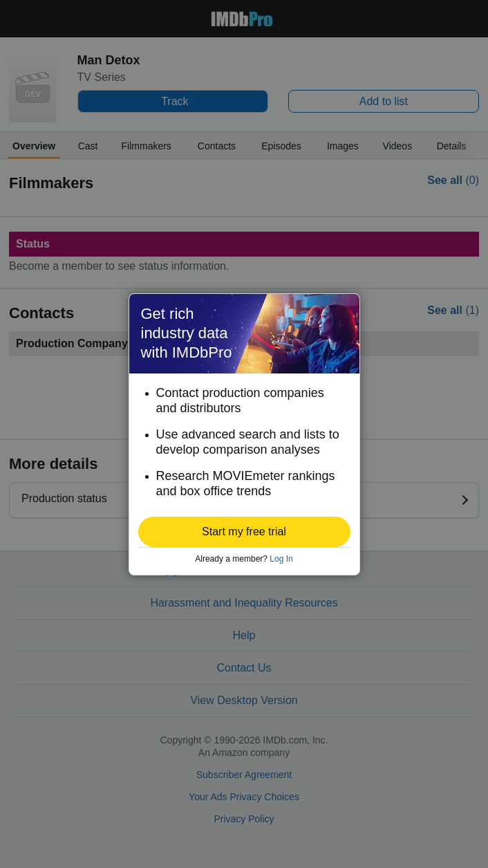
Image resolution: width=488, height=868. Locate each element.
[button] (244, 532)
